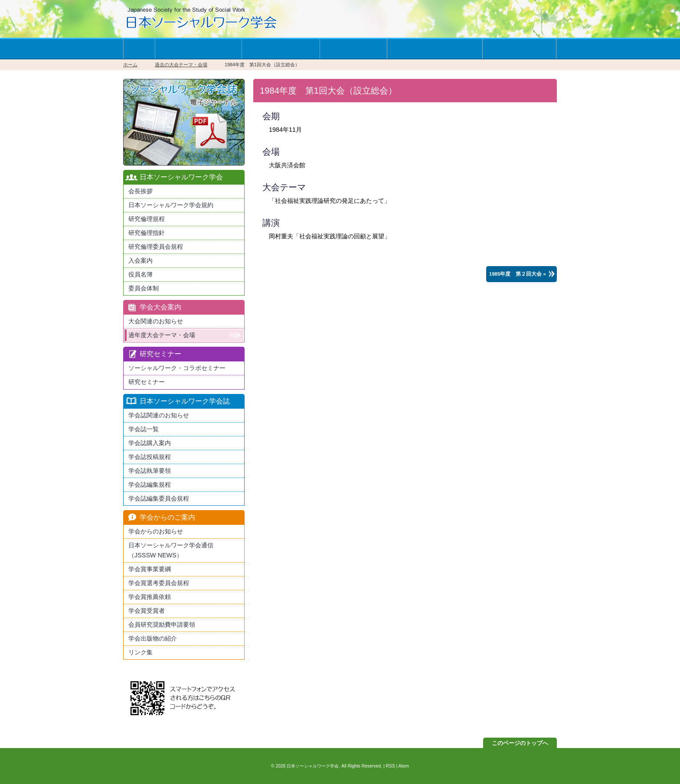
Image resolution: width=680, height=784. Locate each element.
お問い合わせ (519, 49)
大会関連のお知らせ (156, 321)
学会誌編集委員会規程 (159, 498)
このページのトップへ (520, 743)
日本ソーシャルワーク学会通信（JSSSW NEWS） (171, 550)
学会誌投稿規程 (150, 457)
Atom (404, 766)
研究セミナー (147, 382)
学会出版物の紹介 (153, 638)
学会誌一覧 (353, 49)
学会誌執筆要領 (150, 471)
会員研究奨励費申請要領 (162, 625)
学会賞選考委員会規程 (159, 583)
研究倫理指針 (147, 233)
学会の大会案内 (281, 49)
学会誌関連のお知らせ (159, 415)
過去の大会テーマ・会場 (181, 65)
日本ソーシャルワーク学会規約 (171, 205)
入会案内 (141, 260)
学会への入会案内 (198, 49)
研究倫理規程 (147, 219)
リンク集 (141, 652)
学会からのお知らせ (435, 49)
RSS (391, 766)
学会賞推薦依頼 (150, 597)
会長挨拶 (141, 191)
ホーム (139, 49)
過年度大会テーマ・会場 (162, 335)
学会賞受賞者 (147, 611)
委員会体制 (144, 288)
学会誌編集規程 (150, 485)
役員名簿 (141, 274)
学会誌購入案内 (150, 443)
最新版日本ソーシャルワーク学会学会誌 (184, 122)
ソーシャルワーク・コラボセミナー (177, 368)
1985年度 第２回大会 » (518, 274)
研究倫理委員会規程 (156, 247)
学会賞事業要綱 (150, 569)
